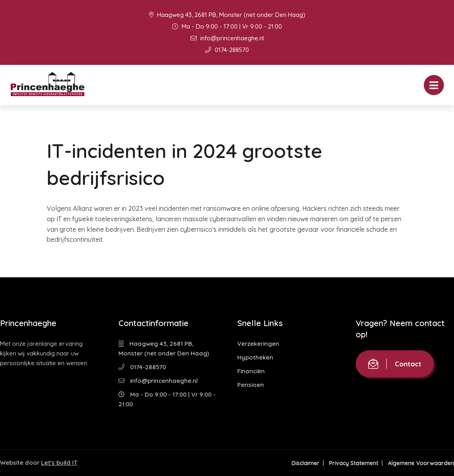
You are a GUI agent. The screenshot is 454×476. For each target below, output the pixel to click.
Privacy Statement (354, 463)
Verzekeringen (258, 344)
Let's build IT (59, 462)
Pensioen (251, 385)
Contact (395, 364)
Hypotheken (255, 357)
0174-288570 (227, 50)
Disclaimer (306, 463)
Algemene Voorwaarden (421, 463)
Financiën (251, 371)
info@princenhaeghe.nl (227, 38)
